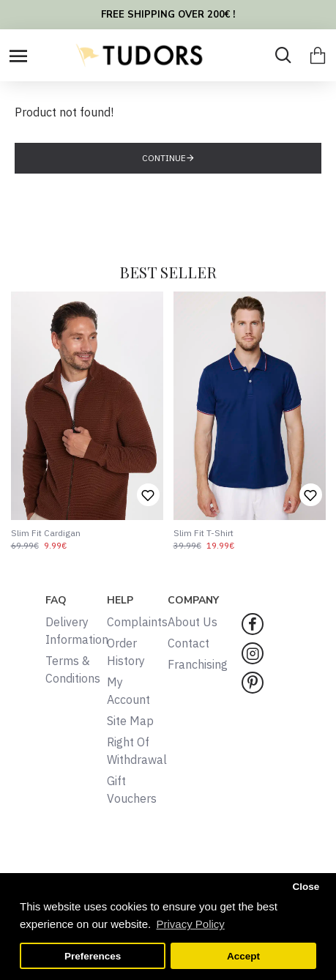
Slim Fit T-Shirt (204, 533)
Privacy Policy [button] (190, 924)
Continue (164, 158)
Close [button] (306, 887)
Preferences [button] (93, 956)
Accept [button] (243, 956)
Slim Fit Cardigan (46, 533)
